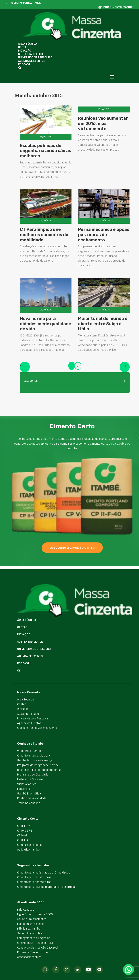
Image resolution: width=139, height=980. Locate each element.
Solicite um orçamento (32, 919)
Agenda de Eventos (32, 61)
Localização (25, 789)
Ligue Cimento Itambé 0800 (35, 914)
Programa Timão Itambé (32, 952)
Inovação (25, 51)
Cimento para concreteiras (34, 882)
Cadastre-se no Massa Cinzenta (37, 728)
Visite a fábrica (27, 784)
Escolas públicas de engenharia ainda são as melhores (46, 151)
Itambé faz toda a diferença (35, 760)
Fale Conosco (26, 910)
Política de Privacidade (32, 798)
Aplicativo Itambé (28, 850)
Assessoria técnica (29, 957)
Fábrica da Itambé (29, 929)
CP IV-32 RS (25, 831)
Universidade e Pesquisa (35, 58)
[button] (7, 3)
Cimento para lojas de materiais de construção (47, 887)
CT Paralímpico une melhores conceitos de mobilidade (44, 252)
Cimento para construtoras (34, 877)
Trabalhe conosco (29, 803)
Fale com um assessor (31, 924)
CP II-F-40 (24, 840)
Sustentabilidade (31, 54)
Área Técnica (28, 44)
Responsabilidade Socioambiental (39, 770)
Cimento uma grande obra (34, 756)
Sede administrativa (30, 933)
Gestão (23, 47)
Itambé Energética (29, 793)
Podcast (24, 64)
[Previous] (25, 367)
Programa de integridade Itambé (38, 765)
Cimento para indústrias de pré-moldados (44, 873)
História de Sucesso (30, 779)
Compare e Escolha (29, 845)
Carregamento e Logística (34, 938)
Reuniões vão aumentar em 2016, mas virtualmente (103, 123)
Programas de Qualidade (33, 775)
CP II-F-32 (24, 826)
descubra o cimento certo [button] (72, 548)
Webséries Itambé (29, 751)
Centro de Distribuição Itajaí (35, 943)
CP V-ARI (23, 835)
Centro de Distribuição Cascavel (38, 948)
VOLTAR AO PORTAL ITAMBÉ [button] (26, 3)
